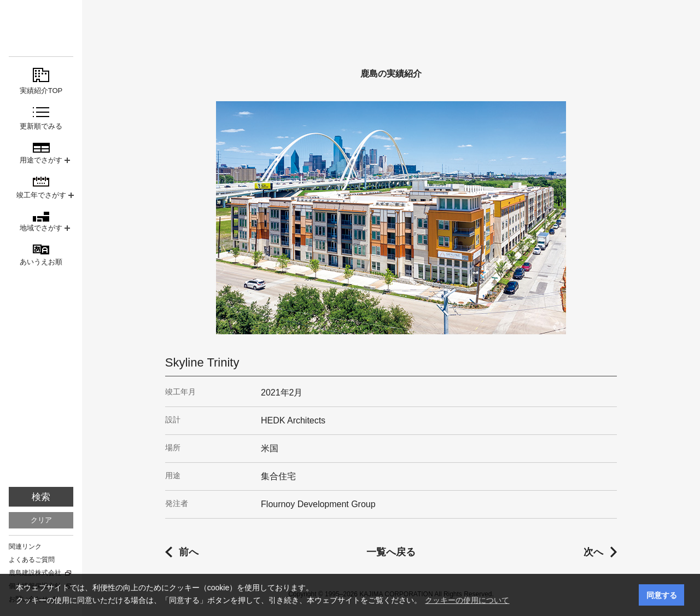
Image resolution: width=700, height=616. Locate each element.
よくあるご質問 (32, 560)
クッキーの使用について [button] (467, 600)
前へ (189, 552)
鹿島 (41, 28)
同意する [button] (662, 595)
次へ (593, 552)
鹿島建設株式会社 (35, 573)
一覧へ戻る (391, 552)
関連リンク (25, 547)
